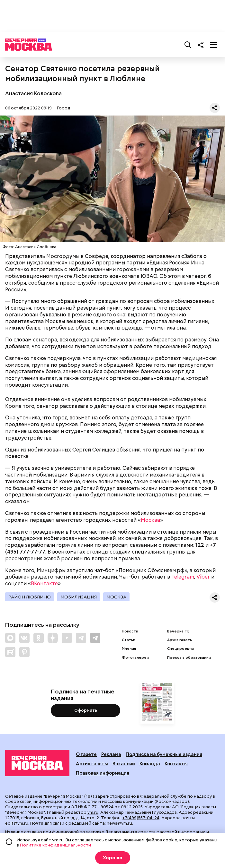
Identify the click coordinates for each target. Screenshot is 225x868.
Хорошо (113, 858)
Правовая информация (103, 773)
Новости (130, 631)
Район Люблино (30, 597)
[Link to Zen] (53, 638)
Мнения (129, 649)
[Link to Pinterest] (24, 652)
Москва (150, 520)
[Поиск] (188, 45)
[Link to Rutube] (10, 652)
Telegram (183, 577)
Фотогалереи (135, 658)
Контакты (176, 764)
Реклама (111, 754)
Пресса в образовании (189, 658)
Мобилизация (79, 597)
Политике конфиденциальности (55, 845)
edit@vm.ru (17, 823)
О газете (86, 754)
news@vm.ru (119, 823)
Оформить (86, 710)
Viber (203, 577)
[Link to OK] (39, 638)
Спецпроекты (180, 649)
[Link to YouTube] (67, 638)
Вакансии (124, 764)
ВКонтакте (44, 584)
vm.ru (93, 812)
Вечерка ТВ (178, 631)
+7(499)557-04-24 (141, 818)
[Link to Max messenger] (10, 638)
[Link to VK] (24, 638)
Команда (150, 764)
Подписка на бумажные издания (164, 754)
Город (63, 108)
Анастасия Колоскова (33, 94)
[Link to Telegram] (81, 638)
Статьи (129, 640)
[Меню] (214, 45)
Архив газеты (180, 640)
